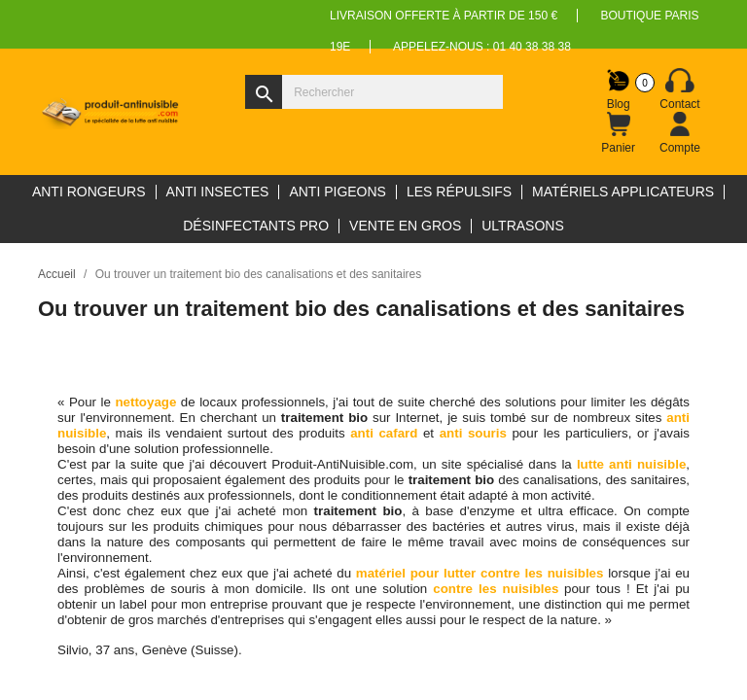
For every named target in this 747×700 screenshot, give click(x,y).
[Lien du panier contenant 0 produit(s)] (619, 133)
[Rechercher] (374, 92)
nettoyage (147, 402)
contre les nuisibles (496, 589)
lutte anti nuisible (631, 464)
